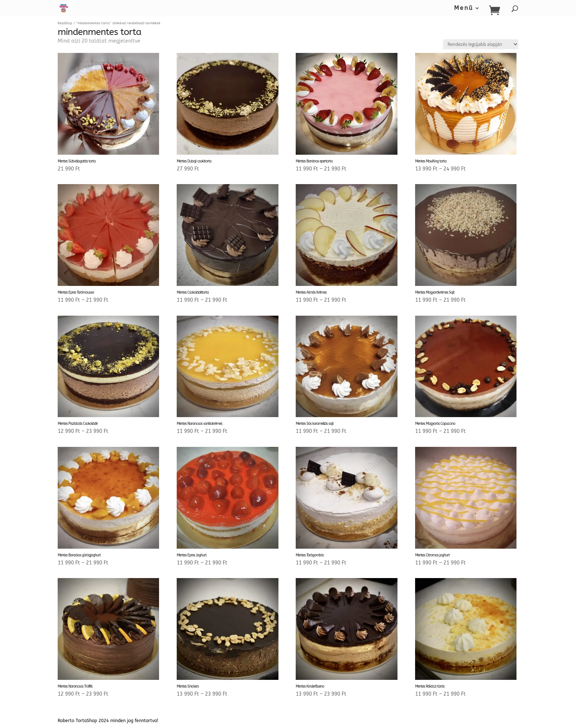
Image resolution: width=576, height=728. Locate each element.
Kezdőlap (65, 23)
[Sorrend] (481, 44)
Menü (464, 8)
